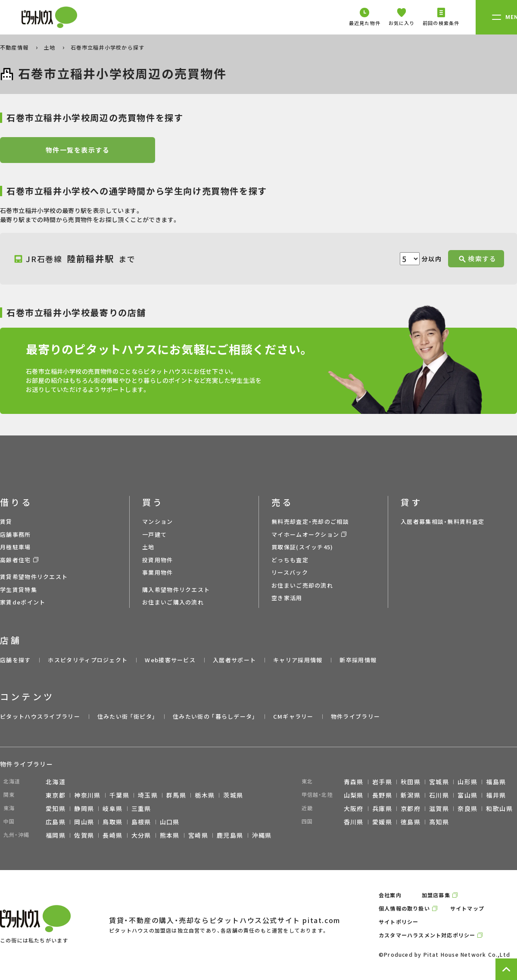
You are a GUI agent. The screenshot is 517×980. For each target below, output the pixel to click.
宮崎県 (198, 835)
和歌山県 (499, 808)
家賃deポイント (23, 602)
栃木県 (205, 795)
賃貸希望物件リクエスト (34, 577)
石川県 (439, 795)
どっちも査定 (290, 560)
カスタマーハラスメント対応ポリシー (427, 935)
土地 (51, 47)
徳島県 (411, 822)
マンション (158, 521)
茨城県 (233, 795)
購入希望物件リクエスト (176, 590)
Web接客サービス (170, 660)
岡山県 (84, 822)
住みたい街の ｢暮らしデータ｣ (214, 716)
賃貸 (6, 521)
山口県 (170, 822)
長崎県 (112, 835)
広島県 (56, 822)
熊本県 (170, 835)
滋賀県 (439, 808)
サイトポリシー (399, 922)
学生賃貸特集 (19, 590)
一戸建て (154, 534)
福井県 (496, 795)
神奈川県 (87, 795)
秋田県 (411, 782)
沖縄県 (262, 835)
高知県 (439, 822)
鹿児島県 (230, 835)
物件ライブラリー (355, 716)
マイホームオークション (305, 534)
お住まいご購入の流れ (173, 602)
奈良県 (467, 808)
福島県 (496, 782)
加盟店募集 (436, 895)
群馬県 (176, 795)
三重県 (141, 808)
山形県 (467, 782)
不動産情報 (15, 47)
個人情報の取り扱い (404, 908)
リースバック (290, 572)
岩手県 (382, 782)
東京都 (56, 795)
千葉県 (119, 795)
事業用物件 (158, 572)
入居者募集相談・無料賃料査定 (442, 521)
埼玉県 (148, 795)
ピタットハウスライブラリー (40, 716)
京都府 (411, 808)
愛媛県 (382, 822)
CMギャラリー (293, 716)
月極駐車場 (16, 547)
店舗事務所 (16, 534)
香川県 (354, 822)
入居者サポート (234, 660)
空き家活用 (287, 598)
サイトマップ (467, 908)
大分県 (141, 835)
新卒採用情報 (358, 660)
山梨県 (354, 795)
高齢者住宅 (16, 560)
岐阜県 (112, 808)
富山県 (467, 795)
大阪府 (354, 808)
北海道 (56, 782)
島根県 (141, 822)
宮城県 (439, 782)
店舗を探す (16, 660)
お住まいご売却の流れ (302, 585)
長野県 (382, 795)
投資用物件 (158, 560)
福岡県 (56, 835)
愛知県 (56, 808)
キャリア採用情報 (298, 660)
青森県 (354, 782)
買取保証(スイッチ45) (302, 547)
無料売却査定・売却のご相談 (310, 521)
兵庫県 (382, 808)
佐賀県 (84, 835)
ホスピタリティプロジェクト (88, 660)
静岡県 (84, 808)
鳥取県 (112, 822)
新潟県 (411, 795)
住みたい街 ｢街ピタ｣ (126, 716)
